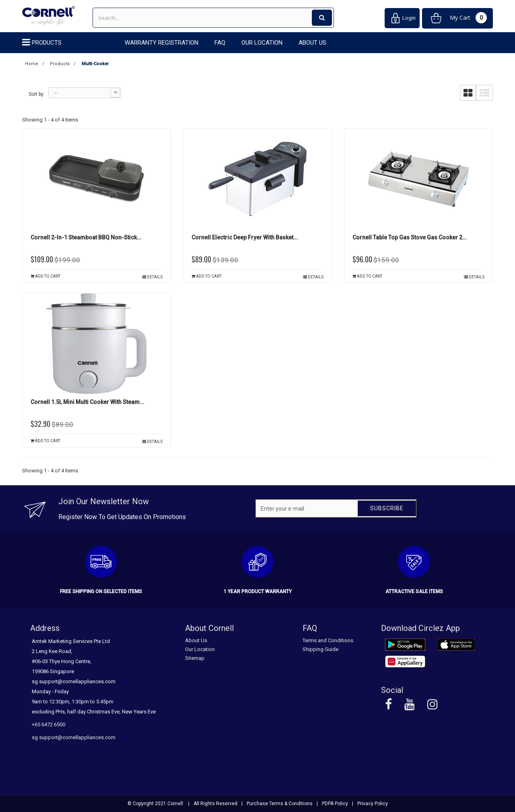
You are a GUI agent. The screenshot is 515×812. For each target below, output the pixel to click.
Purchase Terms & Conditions (280, 804)
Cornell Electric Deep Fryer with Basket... (245, 237)
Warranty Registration (162, 43)
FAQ (220, 43)
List (484, 93)
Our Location (262, 43)
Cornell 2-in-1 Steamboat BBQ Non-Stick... (86, 237)
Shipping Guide (320, 649)
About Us (312, 43)
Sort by (36, 94)
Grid (468, 93)
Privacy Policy (373, 804)
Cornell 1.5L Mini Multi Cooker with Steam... (88, 402)
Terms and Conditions (328, 640)
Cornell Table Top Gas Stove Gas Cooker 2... (410, 237)
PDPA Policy (335, 804)
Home (32, 64)
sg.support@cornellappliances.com (74, 737)
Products (47, 43)
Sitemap (195, 658)
